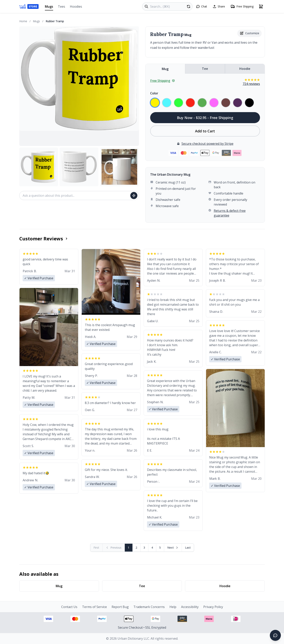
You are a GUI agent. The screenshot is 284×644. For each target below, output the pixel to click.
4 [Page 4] (152, 548)
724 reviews (251, 84)
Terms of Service (94, 607)
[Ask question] (134, 196)
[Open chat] (202, 6)
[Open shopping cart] (261, 6)
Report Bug (120, 607)
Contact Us (69, 607)
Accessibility (190, 607)
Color (154, 93)
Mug (165, 69)
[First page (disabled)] (96, 548)
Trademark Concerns (149, 607)
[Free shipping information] (242, 6)
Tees (62, 6)
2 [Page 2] (136, 548)
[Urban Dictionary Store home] (29, 6)
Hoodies (76, 6)
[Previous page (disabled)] (114, 548)
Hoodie (245, 69)
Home (23, 21)
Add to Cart (205, 131)
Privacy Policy (213, 607)
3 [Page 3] (144, 548)
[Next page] (173, 548)
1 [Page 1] (129, 548)
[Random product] (189, 6)
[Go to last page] (188, 548)
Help (173, 607)
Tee (205, 69)
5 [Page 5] (160, 548)
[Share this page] (219, 6)
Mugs (49, 7)
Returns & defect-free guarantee (230, 213)
